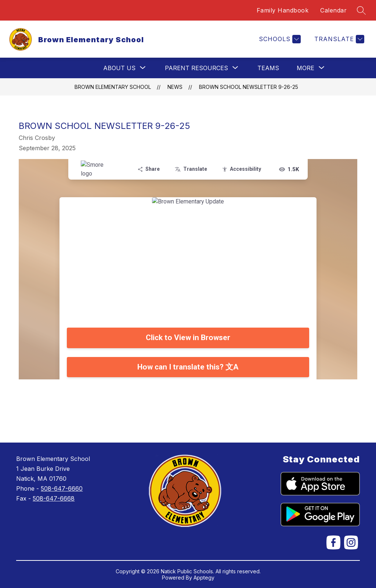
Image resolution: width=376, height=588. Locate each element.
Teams (268, 68)
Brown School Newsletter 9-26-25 (249, 87)
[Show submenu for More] (305, 68)
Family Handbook (283, 10)
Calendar (333, 10)
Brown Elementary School (113, 87)
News (175, 87)
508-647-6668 (54, 498)
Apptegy (204, 578)
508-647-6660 (62, 488)
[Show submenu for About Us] (119, 68)
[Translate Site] (338, 39)
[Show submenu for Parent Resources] (196, 68)
